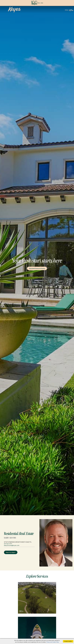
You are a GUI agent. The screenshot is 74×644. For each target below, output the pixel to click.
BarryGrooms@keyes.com (12, 545)
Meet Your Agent (11, 552)
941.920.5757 (8, 544)
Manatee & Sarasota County (37, 268)
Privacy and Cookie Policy (53, 642)
